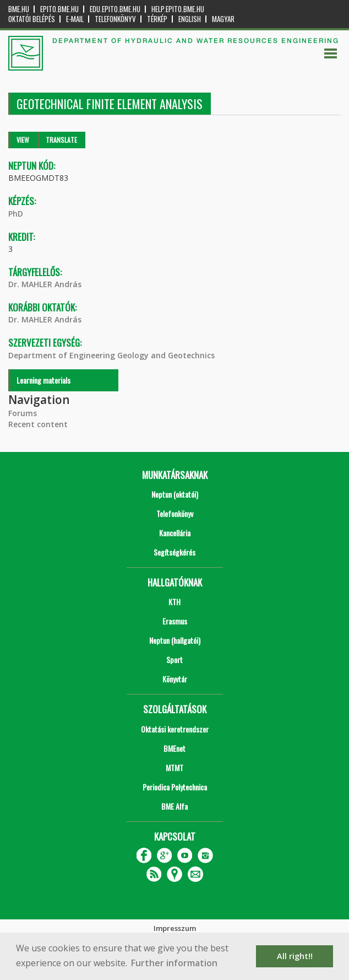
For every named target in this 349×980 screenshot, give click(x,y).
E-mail (75, 19)
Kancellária (175, 533)
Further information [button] (174, 963)
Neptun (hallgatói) (175, 640)
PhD (16, 214)
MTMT (174, 768)
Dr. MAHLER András (45, 284)
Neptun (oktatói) (175, 494)
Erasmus (175, 621)
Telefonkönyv (115, 19)
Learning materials (43, 380)
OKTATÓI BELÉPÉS (32, 19)
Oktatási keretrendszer (175, 729)
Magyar (223, 19)
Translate (61, 140)
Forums (23, 413)
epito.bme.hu (59, 9)
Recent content (38, 424)
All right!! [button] (295, 956)
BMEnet (174, 748)
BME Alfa (174, 806)
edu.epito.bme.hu (115, 9)
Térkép (157, 19)
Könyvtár (175, 679)
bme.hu (19, 9)
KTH (174, 602)
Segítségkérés (174, 552)
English (190, 19)
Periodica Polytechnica (175, 787)
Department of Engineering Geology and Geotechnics (111, 355)
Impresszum (175, 928)
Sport (174, 659)
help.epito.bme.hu (178, 9)
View (23, 140)
